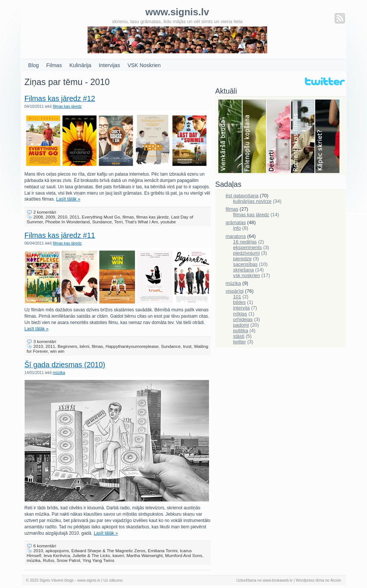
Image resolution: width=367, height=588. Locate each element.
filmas (128, 217)
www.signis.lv (89, 580)
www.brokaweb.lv (278, 580)
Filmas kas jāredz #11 (60, 235)
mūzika (59, 373)
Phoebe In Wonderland (68, 222)
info (237, 228)
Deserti (279, 137)
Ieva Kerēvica (57, 555)
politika (241, 331)
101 (237, 297)
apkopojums (57, 551)
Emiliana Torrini (163, 551)
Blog (34, 65)
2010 (63, 217)
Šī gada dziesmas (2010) (65, 365)
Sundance (102, 222)
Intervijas (109, 65)
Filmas (54, 65)
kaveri (118, 555)
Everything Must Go (101, 217)
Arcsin (336, 580)
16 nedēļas (245, 242)
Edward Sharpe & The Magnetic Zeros (109, 551)
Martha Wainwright (145, 555)
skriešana (244, 270)
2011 (75, 217)
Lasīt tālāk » (68, 199)
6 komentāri (45, 546)
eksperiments (248, 247)
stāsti (239, 336)
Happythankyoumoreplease (132, 346)
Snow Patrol (68, 560)
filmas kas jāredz (67, 106)
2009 (50, 217)
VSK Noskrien (144, 65)
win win (57, 351)
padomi (241, 325)
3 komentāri (45, 341)
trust (187, 346)
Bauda (230, 137)
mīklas (240, 314)
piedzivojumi (247, 253)
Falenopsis (255, 137)
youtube (168, 222)
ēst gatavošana (242, 196)
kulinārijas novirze (252, 201)
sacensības (246, 264)
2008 (38, 217)
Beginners (68, 346)
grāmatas (236, 222)
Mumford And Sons (183, 555)
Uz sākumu (113, 580)
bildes (240, 302)
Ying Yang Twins (98, 560)
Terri (118, 222)
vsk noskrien (247, 275)
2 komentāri (45, 212)
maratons (236, 236)
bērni (85, 346)
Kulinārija (80, 65)
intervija (242, 308)
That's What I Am (141, 222)
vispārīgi (235, 291)
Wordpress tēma (310, 580)
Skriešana (327, 137)
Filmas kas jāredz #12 (60, 98)
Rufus (49, 560)
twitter (240, 342)
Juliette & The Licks (91, 555)
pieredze (243, 259)
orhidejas (243, 319)
